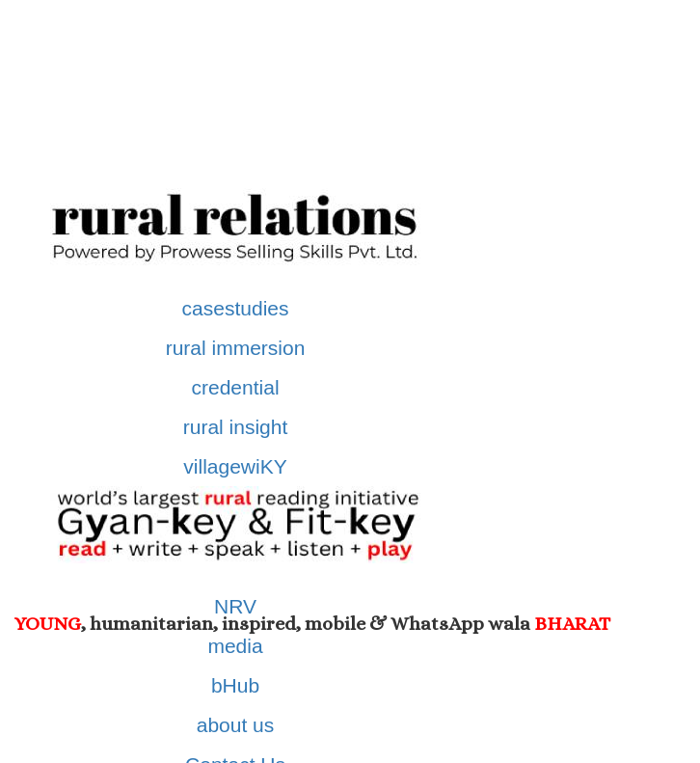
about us (236, 725)
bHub (235, 685)
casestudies (236, 308)
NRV (235, 606)
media (235, 646)
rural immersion (236, 348)
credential (236, 387)
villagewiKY (235, 466)
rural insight (236, 427)
